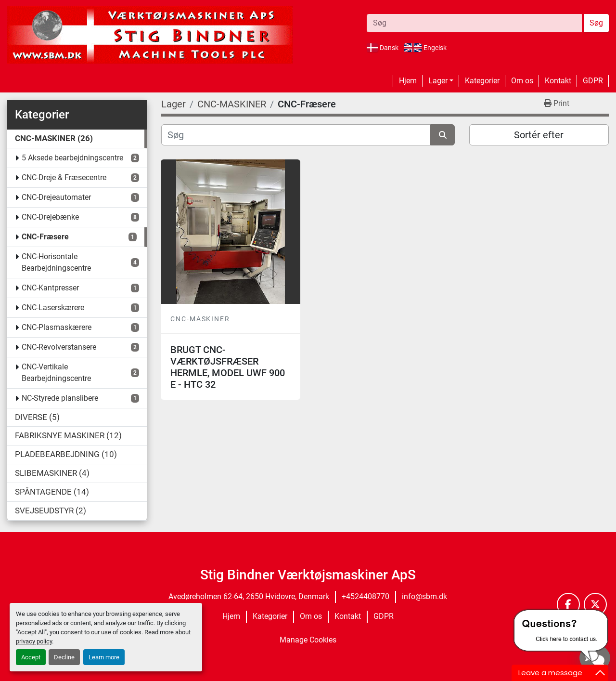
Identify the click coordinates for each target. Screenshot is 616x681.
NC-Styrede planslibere (60, 398)
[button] (441, 81)
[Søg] (296, 135)
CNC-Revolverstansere (59, 347)
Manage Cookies (308, 640)
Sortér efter (539, 135)
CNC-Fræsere (45, 237)
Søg (596, 23)
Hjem (408, 81)
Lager (438, 81)
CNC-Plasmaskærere (57, 327)
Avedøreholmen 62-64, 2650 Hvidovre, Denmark (249, 596)
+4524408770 (366, 596)
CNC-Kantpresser (50, 288)
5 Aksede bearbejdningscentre (72, 158)
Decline (64, 657)
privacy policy (34, 641)
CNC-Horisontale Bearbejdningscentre (56, 262)
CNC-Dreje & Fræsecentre (64, 177)
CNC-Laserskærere (53, 308)
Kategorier (482, 81)
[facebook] (568, 604)
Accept (31, 657)
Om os (522, 81)
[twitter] (595, 604)
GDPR (593, 81)
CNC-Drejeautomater (56, 197)
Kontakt (558, 81)
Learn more (104, 657)
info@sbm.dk (424, 596)
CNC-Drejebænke (50, 217)
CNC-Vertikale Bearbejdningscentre (56, 373)
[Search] (474, 23)
